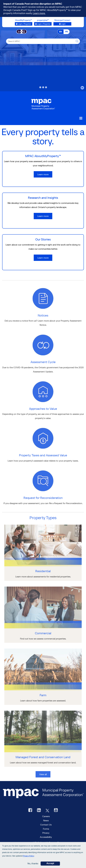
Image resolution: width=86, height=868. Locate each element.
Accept (50, 864)
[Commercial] (43, 639)
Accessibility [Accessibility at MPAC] (46, 837)
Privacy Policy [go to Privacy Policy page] (28, 856)
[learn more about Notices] (43, 298)
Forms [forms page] (46, 829)
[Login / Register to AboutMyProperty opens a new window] (24, 24)
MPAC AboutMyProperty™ (43, 156)
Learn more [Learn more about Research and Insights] (43, 216)
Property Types (43, 518)
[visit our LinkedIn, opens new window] (39, 810)
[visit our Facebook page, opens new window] (30, 810)
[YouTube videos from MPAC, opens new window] (56, 810)
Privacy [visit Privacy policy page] (46, 833)
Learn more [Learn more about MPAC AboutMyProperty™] (43, 174)
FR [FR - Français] (66, 32)
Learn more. (39, 13)
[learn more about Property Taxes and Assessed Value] (43, 438)
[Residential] (43, 577)
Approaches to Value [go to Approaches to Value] (43, 409)
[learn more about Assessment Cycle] (43, 345)
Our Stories (43, 239)
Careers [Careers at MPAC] (46, 816)
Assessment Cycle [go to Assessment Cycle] (43, 362)
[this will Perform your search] (77, 41)
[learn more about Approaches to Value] (43, 391)
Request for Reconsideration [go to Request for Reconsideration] (43, 498)
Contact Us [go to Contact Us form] (46, 825)
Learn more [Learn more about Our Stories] (43, 258)
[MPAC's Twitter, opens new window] (47, 810)
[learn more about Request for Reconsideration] (43, 480)
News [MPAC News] (46, 820)
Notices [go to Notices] (43, 315)
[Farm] (43, 701)
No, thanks (33, 864)
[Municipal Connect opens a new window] (62, 24)
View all (43, 774)
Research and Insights (43, 198)
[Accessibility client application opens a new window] (22, 31)
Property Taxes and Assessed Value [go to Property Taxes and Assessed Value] (43, 455)
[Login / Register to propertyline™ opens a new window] (43, 24)
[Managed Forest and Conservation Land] (43, 763)
